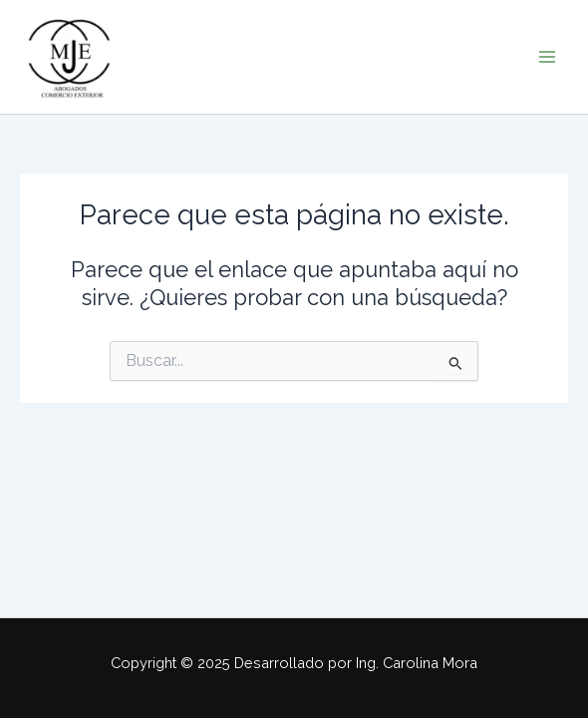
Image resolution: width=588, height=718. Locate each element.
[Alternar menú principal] (547, 57)
